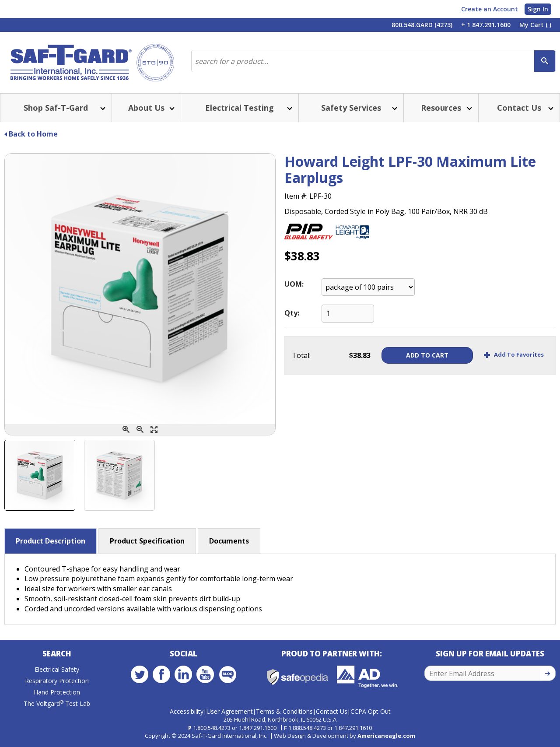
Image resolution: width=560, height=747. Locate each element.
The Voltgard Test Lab (57, 703)
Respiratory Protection (57, 681)
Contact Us (332, 711)
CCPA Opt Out (371, 711)
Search (57, 654)
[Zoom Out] (140, 430)
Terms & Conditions (284, 711)
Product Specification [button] (147, 541)
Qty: (292, 313)
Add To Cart (427, 355)
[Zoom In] (126, 430)
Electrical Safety (57, 669)
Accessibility (187, 711)
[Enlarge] (154, 430)
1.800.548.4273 (212, 728)
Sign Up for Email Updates (490, 654)
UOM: (294, 284)
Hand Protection (57, 692)
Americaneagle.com (386, 736)
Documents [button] (229, 541)
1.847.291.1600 (258, 728)
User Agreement (230, 711)
